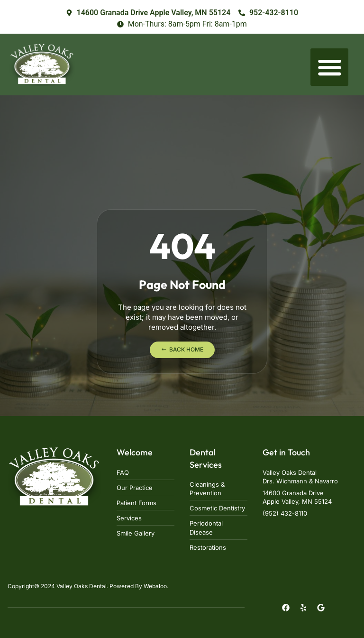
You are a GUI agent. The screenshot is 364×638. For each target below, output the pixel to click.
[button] (329, 67)
